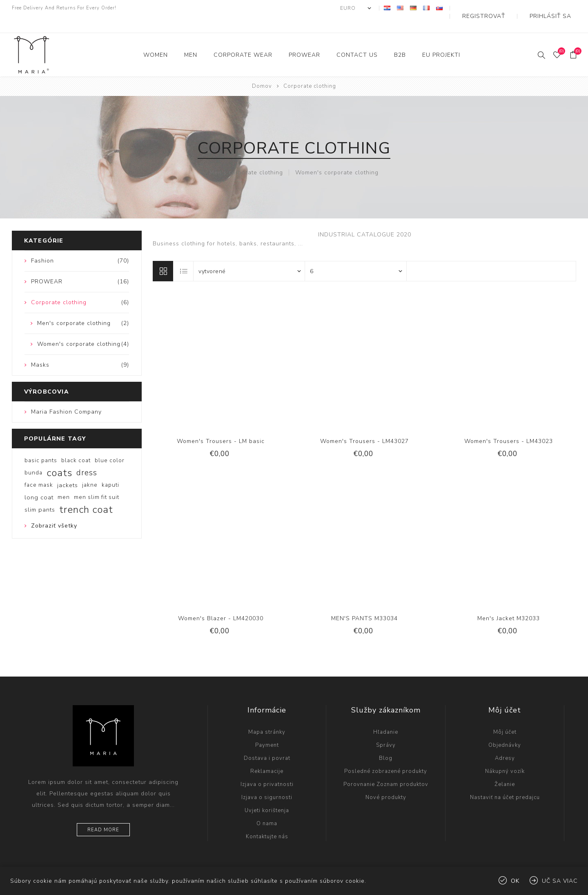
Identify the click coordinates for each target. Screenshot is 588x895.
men (64, 481)
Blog (386, 742)
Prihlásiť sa (558, 8)
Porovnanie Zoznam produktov (386, 768)
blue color (110, 444)
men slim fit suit (97, 481)
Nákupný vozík (505, 755)
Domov (262, 70)
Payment (267, 729)
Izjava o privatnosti (267, 768)
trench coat (86, 493)
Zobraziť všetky (54, 509)
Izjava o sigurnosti (267, 781)
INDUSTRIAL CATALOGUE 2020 (365, 218)
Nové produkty (386, 781)
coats (59, 456)
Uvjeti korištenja (267, 794)
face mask (39, 469)
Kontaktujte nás (267, 820)
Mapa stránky (267, 716)
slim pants (40, 493)
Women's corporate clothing (337, 156)
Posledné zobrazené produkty (386, 755)
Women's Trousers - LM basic (221, 425)
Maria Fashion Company (66, 395)
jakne (90, 469)
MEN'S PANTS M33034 (364, 602)
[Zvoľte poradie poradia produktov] (249, 255)
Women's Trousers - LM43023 (509, 425)
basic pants (41, 444)
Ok (515, 881)
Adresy (505, 742)
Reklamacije (267, 755)
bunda (33, 456)
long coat (39, 481)
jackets (68, 469)
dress (87, 456)
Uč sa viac (560, 881)
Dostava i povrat (267, 742)
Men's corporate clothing (246, 156)
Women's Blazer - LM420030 (221, 602)
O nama (267, 807)
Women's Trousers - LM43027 (364, 425)
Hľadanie (386, 716)
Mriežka (163, 255)
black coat (76, 444)
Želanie (505, 768)
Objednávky (505, 729)
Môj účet (505, 716)
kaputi (110, 469)
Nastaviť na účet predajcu (505, 781)
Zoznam (184, 255)
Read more (103, 814)
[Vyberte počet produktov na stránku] (356, 255)
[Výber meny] (385, 8)
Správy (386, 729)
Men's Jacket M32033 (509, 602)
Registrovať (506, 8)
